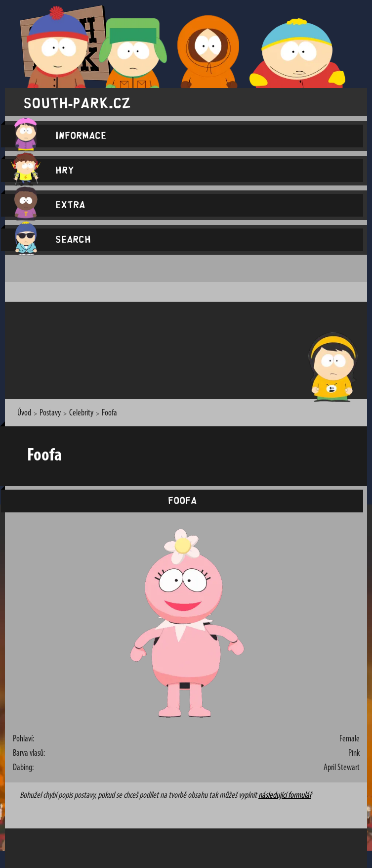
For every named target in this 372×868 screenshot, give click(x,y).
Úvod (24, 413)
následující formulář (285, 796)
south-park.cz (77, 102)
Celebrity (81, 413)
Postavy (50, 413)
